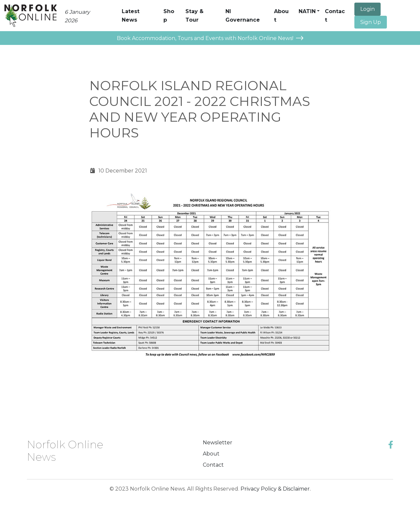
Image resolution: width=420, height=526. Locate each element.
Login (367, 9)
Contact (213, 465)
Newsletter (218, 443)
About (211, 454)
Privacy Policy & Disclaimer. (276, 489)
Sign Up (371, 22)
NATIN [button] (307, 11)
